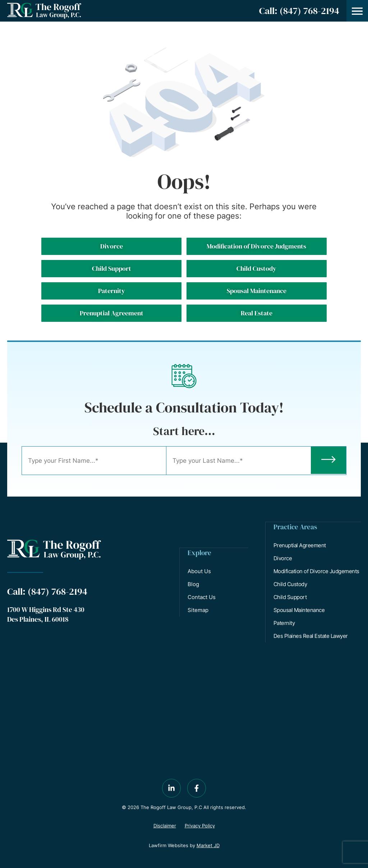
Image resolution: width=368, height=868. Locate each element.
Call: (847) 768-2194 (299, 11)
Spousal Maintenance (300, 610)
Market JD (208, 845)
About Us (200, 571)
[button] (357, 11)
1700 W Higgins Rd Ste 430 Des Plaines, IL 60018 (46, 614)
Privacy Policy (200, 825)
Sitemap (198, 610)
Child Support (291, 597)
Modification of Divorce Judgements (317, 571)
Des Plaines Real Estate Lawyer (311, 636)
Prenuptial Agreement (300, 545)
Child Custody (291, 584)
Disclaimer (165, 825)
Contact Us (202, 597)
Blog (194, 584)
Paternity (285, 623)
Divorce (283, 558)
